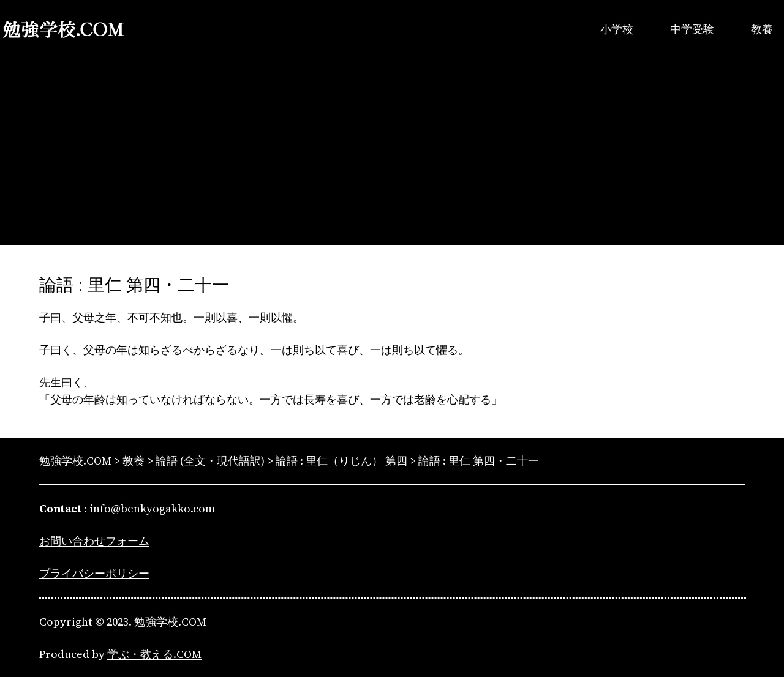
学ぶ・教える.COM (154, 654)
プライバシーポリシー (94, 573)
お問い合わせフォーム (94, 541)
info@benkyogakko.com (152, 508)
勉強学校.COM (170, 622)
